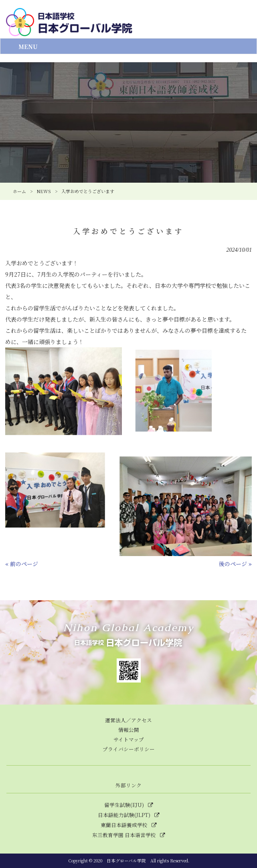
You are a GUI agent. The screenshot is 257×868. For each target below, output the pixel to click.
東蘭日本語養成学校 (124, 825)
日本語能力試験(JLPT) (124, 815)
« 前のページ (22, 564)
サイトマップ (129, 739)
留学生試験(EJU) (124, 805)
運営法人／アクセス (128, 720)
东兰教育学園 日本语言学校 (124, 835)
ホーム (19, 191)
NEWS (44, 191)
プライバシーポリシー (129, 749)
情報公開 (129, 730)
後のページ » (235, 564)
